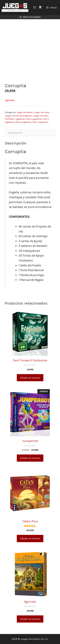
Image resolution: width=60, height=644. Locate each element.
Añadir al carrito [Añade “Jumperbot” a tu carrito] (30, 458)
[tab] (30, 133)
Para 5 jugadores (40, 122)
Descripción (15, 133)
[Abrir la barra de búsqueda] (35, 8)
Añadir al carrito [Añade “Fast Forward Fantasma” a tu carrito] (30, 378)
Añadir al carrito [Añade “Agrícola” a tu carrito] (30, 619)
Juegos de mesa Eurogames (18, 116)
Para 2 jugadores (34, 119)
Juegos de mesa (42, 112)
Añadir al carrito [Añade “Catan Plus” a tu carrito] (30, 538)
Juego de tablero (25, 112)
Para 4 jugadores (24, 122)
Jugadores (20, 119)
